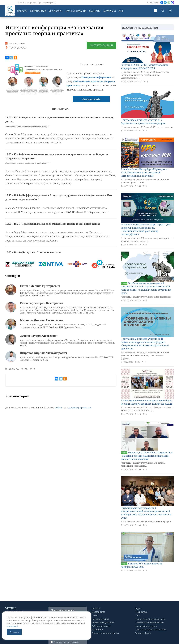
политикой (12, 626)
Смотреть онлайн (101, 46)
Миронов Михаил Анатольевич (42, 320)
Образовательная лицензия (105, 633)
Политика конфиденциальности (150, 619)
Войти (170, 11)
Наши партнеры (30, 3)
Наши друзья (141, 612)
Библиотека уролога (101, 626)
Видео (138, 608)
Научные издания (76, 11)
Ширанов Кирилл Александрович (44, 353)
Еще (121, 11)
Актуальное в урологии (103, 622)
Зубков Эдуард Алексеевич (39, 336)
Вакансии (95, 11)
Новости (22, 11)
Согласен (14, 632)
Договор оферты (143, 633)
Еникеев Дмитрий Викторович (41, 303)
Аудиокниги (97, 630)
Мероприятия (38, 11)
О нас (19, 3)
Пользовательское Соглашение (150, 630)
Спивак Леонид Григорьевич (40, 286)
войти (59, 408)
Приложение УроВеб (47, 3)
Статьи (95, 615)
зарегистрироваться (80, 408)
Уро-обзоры (56, 11)
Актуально (110, 11)
